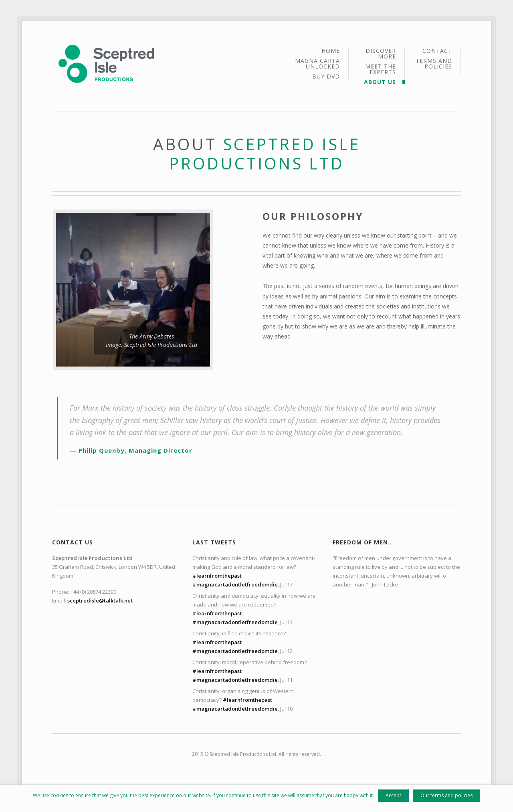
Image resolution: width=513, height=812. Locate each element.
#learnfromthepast (217, 576)
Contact (437, 51)
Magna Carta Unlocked (317, 64)
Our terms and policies (446, 795)
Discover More (381, 54)
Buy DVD (326, 77)
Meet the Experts (381, 70)
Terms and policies (434, 64)
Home (331, 51)
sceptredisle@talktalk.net (100, 600)
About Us (380, 82)
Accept (393, 795)
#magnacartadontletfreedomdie (235, 584)
